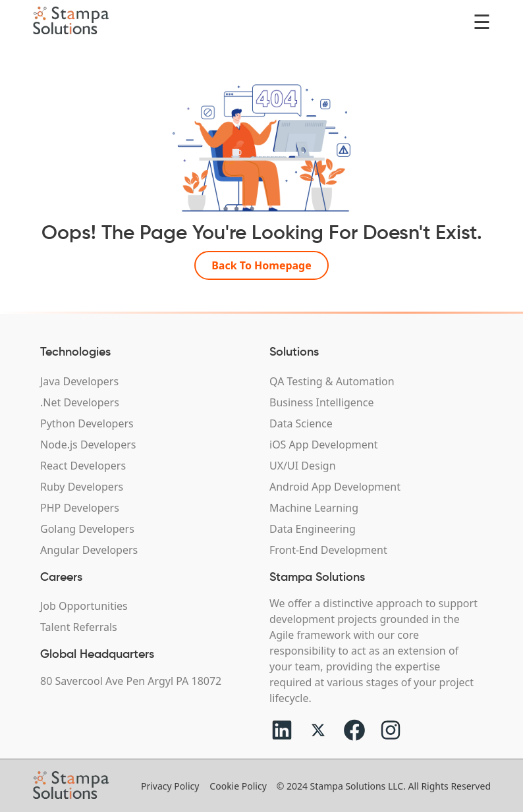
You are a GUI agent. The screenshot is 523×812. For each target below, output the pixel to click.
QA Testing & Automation (332, 381)
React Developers (83, 466)
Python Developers (87, 423)
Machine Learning (314, 508)
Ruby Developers (82, 487)
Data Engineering (313, 529)
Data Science (301, 423)
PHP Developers (80, 508)
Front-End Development (328, 550)
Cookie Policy (238, 786)
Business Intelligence (321, 402)
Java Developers (79, 381)
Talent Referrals (79, 627)
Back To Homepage (261, 265)
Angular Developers (89, 550)
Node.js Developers (88, 445)
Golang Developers (87, 529)
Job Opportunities (84, 606)
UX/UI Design (303, 466)
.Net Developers (80, 402)
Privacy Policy (170, 786)
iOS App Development (323, 445)
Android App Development (335, 487)
